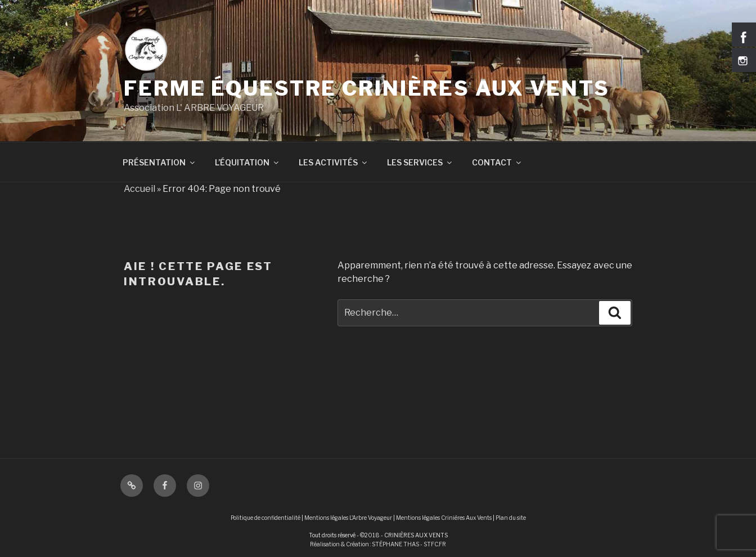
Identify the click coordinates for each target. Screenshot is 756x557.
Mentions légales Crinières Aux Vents (444, 518)
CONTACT (497, 162)
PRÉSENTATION (159, 162)
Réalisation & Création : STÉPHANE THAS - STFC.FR (378, 544)
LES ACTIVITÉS (334, 162)
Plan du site (511, 518)
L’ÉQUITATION (247, 162)
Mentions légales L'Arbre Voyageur (348, 518)
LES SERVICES (420, 162)
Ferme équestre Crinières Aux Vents (367, 88)
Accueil (139, 189)
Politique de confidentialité (265, 518)
